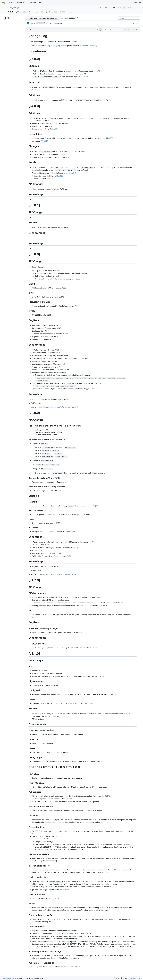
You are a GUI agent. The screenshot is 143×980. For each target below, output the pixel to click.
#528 (49, 121)
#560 (86, 77)
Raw (106, 30)
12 (114, 8)
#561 (89, 74)
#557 (34, 90)
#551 (56, 129)
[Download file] (125, 30)
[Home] (4, 3)
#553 (51, 179)
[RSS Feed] (101, 8)
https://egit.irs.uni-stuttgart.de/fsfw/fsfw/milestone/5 (57, 574)
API (140, 978)
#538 (63, 154)
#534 (83, 151)
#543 (46, 141)
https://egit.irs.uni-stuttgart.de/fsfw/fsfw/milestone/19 (58, 407)
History (119, 30)
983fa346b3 (41, 23)
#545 (51, 126)
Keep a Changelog (53, 46)
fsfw (12, 8)
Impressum (32, 2)
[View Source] (98, 30)
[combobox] (129, 18)
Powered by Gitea (8, 978)
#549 (68, 157)
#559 (111, 100)
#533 (47, 168)
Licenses (133, 978)
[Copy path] (77, 18)
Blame (112, 30)
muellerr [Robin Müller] (33, 23)
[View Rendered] (101, 30)
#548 (74, 173)
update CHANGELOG (55, 23)
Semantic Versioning (89, 46)
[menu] (116, 978)
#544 (67, 123)
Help (40, 2)
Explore (11, 2)
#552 (61, 176)
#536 (111, 138)
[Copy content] (129, 30)
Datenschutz (21, 2)
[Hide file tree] (5, 18)
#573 (98, 71)
